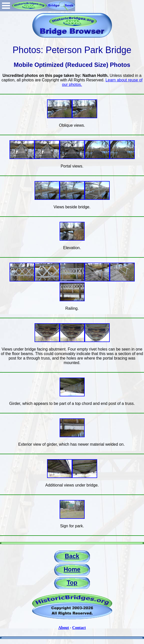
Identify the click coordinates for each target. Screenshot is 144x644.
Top (72, 583)
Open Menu (6, 6)
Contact (79, 628)
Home (72, 569)
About (63, 628)
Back (72, 556)
